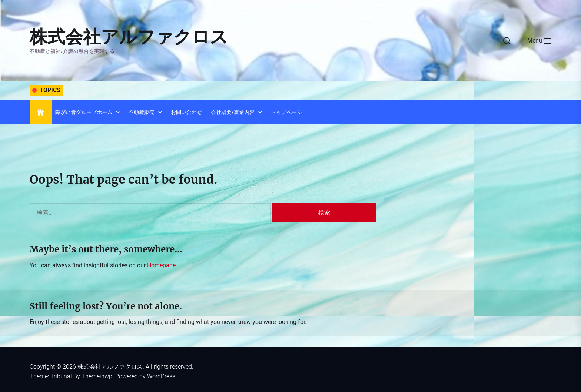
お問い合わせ (186, 112)
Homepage (161, 265)
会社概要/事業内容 (233, 112)
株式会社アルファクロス (129, 37)
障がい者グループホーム (84, 112)
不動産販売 (142, 112)
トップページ (286, 112)
